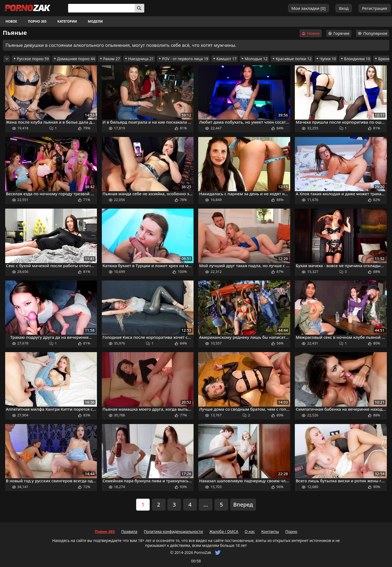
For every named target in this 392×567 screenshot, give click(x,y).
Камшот (225, 59)
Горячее (339, 33)
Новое (11, 21)
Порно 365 (37, 21)
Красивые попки (292, 59)
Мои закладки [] (309, 8)
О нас (250, 531)
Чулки (326, 59)
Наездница (139, 59)
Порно (291, 531)
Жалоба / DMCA (224, 531)
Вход (344, 8)
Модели (95, 21)
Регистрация (375, 8)
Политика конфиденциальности (173, 531)
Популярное (373, 33)
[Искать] (140, 8)
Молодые (254, 59)
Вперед (243, 504)
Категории (67, 21)
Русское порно (31, 59)
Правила (129, 531)
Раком (110, 59)
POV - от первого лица (183, 59)
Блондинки (355, 59)
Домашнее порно (74, 59)
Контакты (270, 531)
